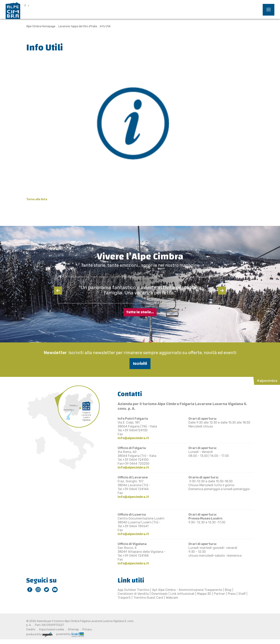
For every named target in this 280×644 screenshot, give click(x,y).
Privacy (87, 630)
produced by (39, 634)
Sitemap (73, 630)
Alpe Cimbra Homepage (41, 26)
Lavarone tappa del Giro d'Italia (78, 26)
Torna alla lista (37, 199)
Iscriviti (140, 364)
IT (25, 6)
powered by (70, 634)
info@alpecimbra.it (133, 438)
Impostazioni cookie (52, 630)
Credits (31, 630)
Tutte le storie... (140, 312)
